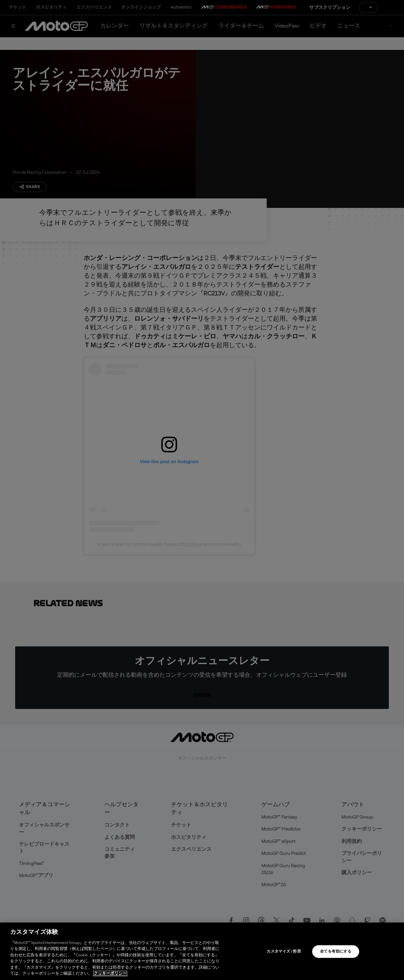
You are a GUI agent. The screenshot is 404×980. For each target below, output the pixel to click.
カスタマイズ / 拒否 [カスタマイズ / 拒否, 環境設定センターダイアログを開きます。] (284, 952)
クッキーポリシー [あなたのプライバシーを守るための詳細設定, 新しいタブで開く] (110, 974)
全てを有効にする (336, 952)
